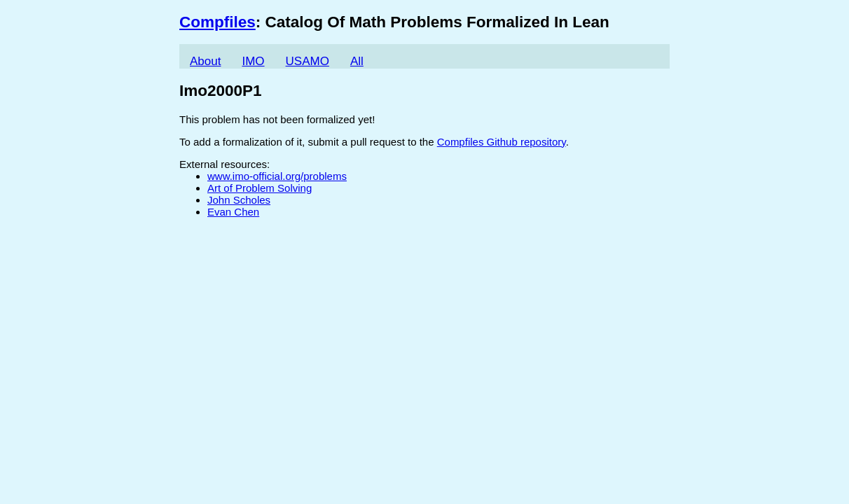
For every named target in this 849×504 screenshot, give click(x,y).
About (205, 61)
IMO (253, 61)
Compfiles (218, 22)
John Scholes (239, 200)
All (357, 61)
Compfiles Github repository (502, 142)
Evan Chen (233, 212)
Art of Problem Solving (260, 188)
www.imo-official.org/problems (277, 176)
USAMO (308, 61)
